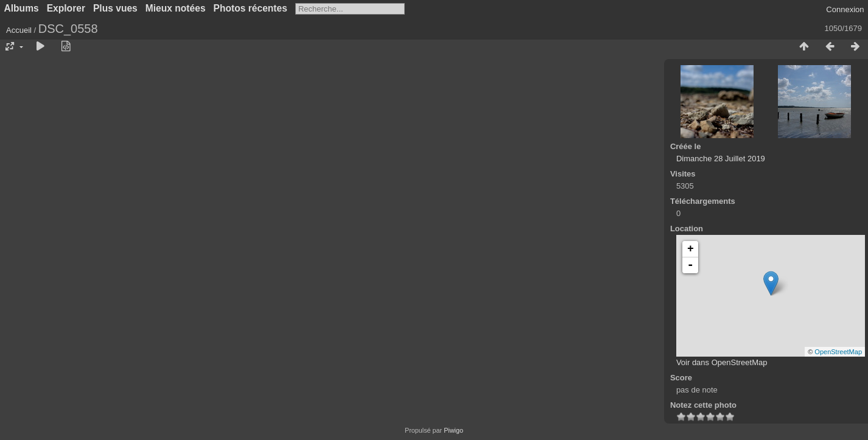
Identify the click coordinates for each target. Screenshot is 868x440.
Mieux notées (176, 8)
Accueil (19, 30)
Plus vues (115, 8)
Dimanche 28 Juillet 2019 (721, 159)
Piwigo (453, 430)
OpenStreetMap (838, 352)
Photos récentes (250, 8)
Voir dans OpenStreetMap (722, 362)
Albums (22, 8)
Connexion (845, 9)
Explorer (66, 8)
